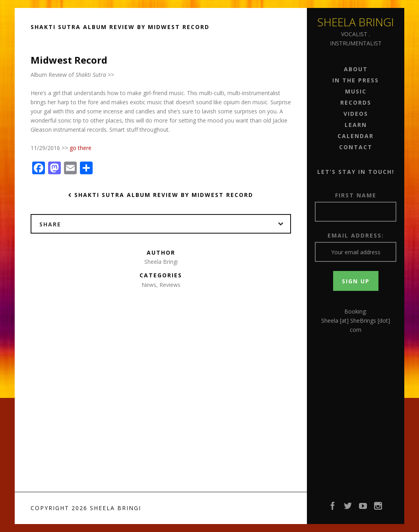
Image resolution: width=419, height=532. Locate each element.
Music (356, 91)
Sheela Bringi (356, 22)
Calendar (356, 136)
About (356, 69)
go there (81, 148)
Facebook (333, 508)
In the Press (356, 80)
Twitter (348, 508)
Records (356, 102)
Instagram (378, 508)
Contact (356, 147)
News (149, 285)
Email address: (356, 235)
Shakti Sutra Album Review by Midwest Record (161, 195)
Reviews (170, 285)
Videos (356, 114)
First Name (356, 195)
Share (165, 224)
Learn (356, 125)
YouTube (363, 508)
